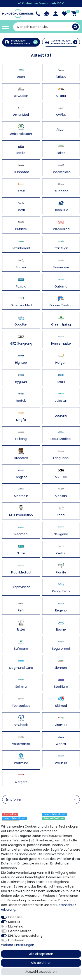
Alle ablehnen (41, 963)
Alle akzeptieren (41, 954)
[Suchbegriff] (43, 27)
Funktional (16, 940)
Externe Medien (20, 931)
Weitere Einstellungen (18, 945)
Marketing (16, 926)
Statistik (14, 922)
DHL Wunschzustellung (25, 936)
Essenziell (15, 917)
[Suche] (75, 27)
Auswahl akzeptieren (41, 972)
